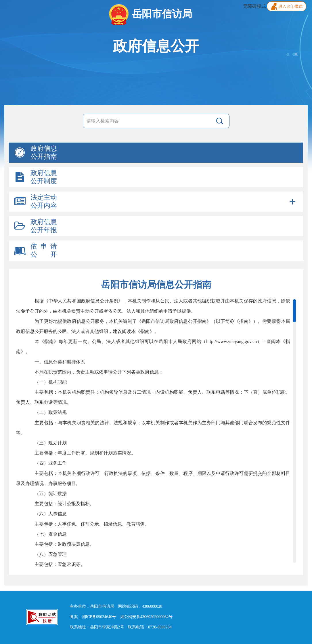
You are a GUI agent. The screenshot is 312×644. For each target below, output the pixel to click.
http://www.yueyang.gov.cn (231, 341)
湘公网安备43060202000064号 (146, 617)
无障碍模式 (254, 6)
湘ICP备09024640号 (99, 617)
